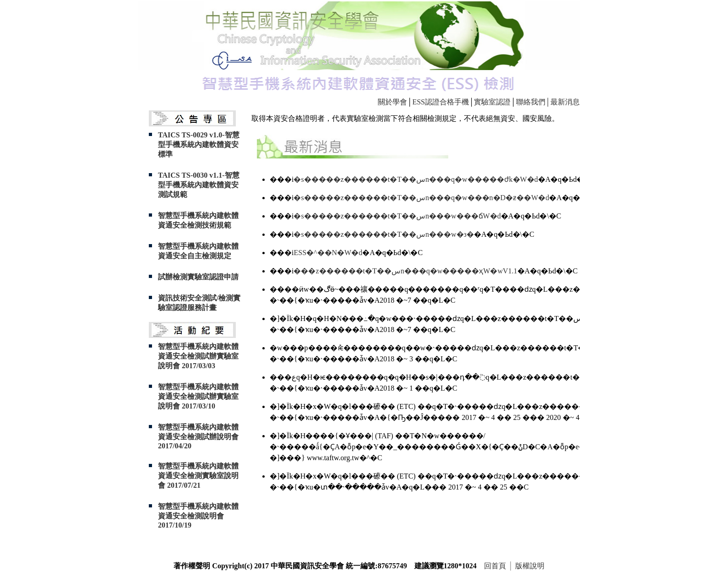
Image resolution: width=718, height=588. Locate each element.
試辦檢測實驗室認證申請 (198, 277)
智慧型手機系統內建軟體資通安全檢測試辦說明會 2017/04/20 (198, 436)
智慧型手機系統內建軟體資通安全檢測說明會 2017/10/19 (198, 516)
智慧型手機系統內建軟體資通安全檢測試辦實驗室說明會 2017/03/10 (198, 396)
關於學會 (392, 102)
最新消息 (565, 102)
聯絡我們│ (533, 102)
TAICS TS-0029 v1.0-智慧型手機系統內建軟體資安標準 (199, 144)
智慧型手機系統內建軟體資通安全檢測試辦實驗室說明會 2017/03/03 (198, 356)
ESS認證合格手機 (441, 102)
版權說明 (530, 566)
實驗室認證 (492, 102)
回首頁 (495, 566)
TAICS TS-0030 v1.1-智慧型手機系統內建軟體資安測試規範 (199, 185)
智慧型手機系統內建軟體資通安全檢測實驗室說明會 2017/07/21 (198, 476)
